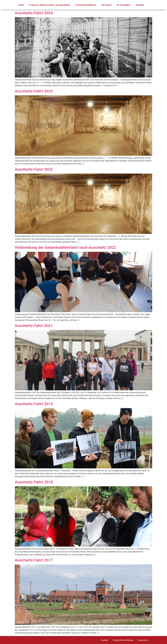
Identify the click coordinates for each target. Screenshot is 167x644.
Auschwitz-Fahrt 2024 (34, 13)
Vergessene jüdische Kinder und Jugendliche (50, 5)
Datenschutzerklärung (123, 640)
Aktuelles (140, 5)
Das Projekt (106, 5)
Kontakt (104, 640)
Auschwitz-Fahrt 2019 (34, 404)
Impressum (143, 640)
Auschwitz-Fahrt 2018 (34, 482)
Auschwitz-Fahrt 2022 (34, 169)
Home (21, 5)
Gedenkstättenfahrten (86, 5)
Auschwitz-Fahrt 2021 (34, 326)
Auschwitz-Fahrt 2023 (34, 91)
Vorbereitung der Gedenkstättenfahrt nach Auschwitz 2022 (65, 247)
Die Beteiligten (124, 5)
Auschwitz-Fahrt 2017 (34, 560)
